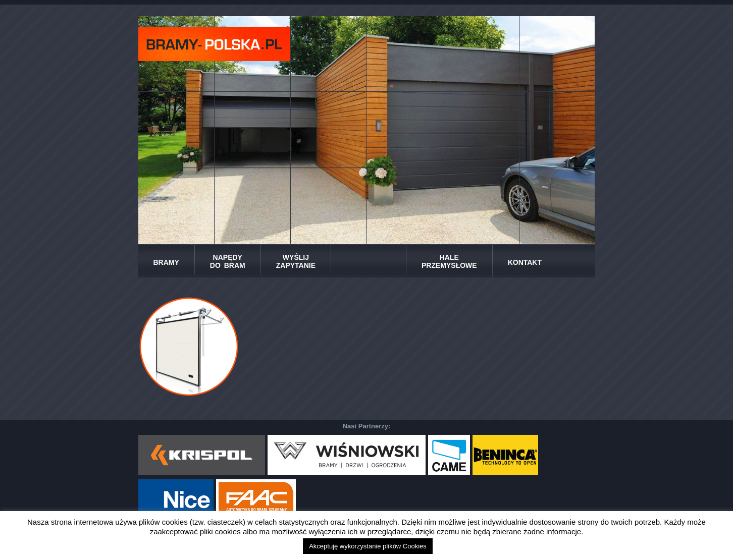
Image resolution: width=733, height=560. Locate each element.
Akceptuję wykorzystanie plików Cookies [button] (368, 546)
